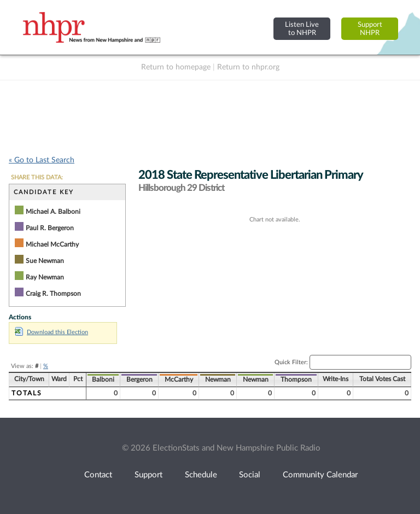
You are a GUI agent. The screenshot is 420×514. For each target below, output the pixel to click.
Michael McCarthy (52, 244)
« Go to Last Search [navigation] (42, 160)
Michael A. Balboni (53, 212)
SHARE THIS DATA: (37, 177)
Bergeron (139, 379)
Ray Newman (45, 277)
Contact (98, 475)
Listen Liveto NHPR (302, 29)
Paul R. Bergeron (50, 228)
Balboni (103, 379)
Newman (218, 379)
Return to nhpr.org (248, 67)
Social (250, 475)
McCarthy (179, 379)
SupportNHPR (370, 29)
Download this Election (51, 332)
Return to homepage (176, 67)
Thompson (296, 379)
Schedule (201, 475)
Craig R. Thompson (53, 294)
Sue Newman (45, 261)
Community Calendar (320, 475)
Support (148, 475)
